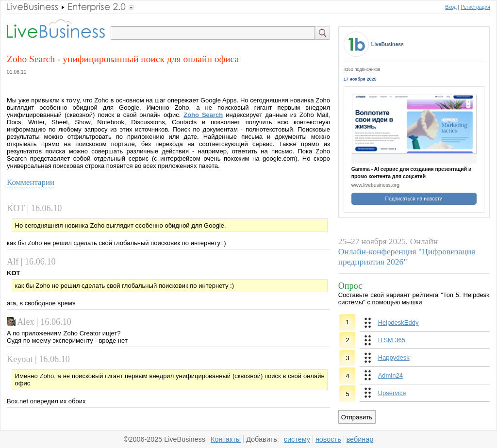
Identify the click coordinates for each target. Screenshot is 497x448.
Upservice (392, 393)
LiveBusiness (388, 44)
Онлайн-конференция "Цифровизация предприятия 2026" (407, 257)
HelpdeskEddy (398, 323)
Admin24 (390, 375)
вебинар (360, 439)
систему (297, 439)
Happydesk (394, 357)
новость (328, 439)
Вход (451, 7)
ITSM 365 (392, 340)
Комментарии (31, 182)
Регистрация (475, 7)
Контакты (226, 439)
